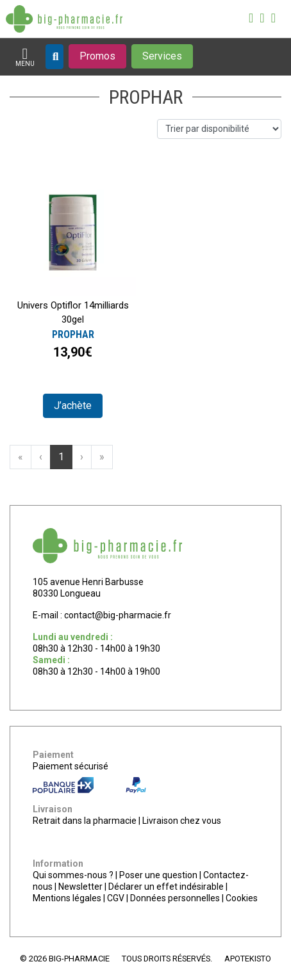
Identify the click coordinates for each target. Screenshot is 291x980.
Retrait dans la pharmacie (85, 821)
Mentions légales (67, 898)
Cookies (242, 898)
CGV (116, 898)
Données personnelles (175, 898)
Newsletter (80, 887)
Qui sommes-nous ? (73, 875)
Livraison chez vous (182, 821)
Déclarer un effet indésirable (166, 887)
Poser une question (158, 875)
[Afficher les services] (162, 56)
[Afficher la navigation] (25, 57)
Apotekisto (248, 959)
